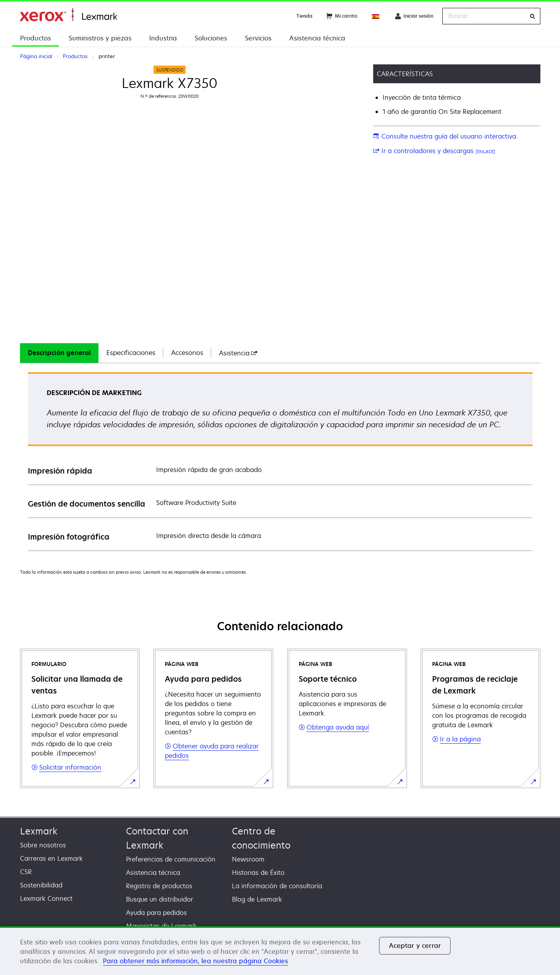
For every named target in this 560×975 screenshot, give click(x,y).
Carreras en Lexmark (51, 858)
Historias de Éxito (258, 873)
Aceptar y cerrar (415, 946)
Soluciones (211, 38)
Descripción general (59, 353)
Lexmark (39, 831)
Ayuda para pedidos (156, 913)
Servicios (258, 38)
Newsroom (248, 859)
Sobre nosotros (43, 845)
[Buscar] (533, 16)
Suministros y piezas (100, 38)
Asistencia (238, 353)
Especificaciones (131, 353)
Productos (36, 38)
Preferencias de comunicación (171, 859)
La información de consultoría (277, 886)
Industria (163, 38)
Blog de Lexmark (257, 899)
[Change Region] (376, 16)
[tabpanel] (280, 461)
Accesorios (187, 353)
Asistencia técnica (317, 38)
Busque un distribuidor (160, 899)
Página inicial (68, 15)
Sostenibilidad (41, 885)
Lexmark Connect (46, 898)
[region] (280, 951)
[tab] (59, 353)
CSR (26, 872)
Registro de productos (159, 886)
